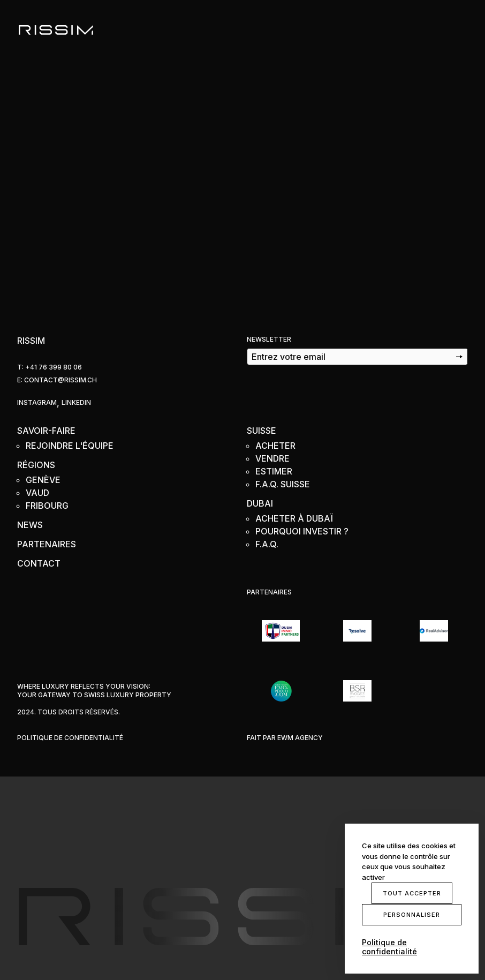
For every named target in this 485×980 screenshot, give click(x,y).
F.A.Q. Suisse (283, 484)
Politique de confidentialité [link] (389, 947)
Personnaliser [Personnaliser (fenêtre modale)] (412, 915)
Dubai (260, 503)
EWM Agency (300, 738)
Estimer (274, 471)
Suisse (262, 431)
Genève (43, 480)
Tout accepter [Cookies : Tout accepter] (412, 893)
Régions (36, 465)
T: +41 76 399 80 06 (50, 367)
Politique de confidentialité (70, 738)
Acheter (275, 446)
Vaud (37, 493)
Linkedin (76, 402)
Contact (39, 563)
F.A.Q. (267, 544)
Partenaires (47, 544)
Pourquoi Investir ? (302, 531)
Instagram (37, 402)
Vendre (272, 458)
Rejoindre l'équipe (70, 446)
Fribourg (47, 506)
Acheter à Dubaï (294, 518)
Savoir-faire (46, 431)
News (30, 525)
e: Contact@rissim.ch (57, 380)
